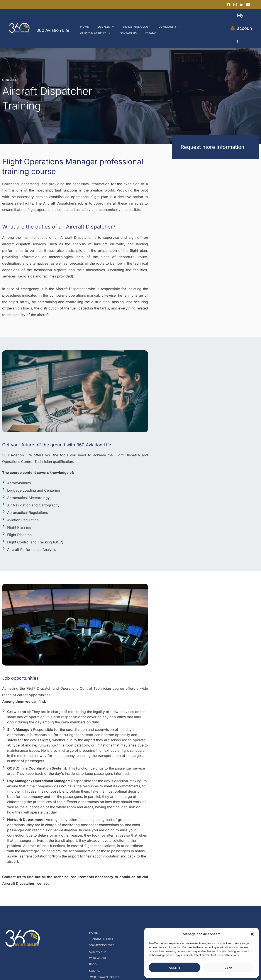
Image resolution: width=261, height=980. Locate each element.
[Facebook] (229, 5)
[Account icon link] (241, 22)
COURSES (10, 67)
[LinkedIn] (242, 5)
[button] (252, 934)
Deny (229, 968)
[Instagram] (235, 5)
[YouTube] (248, 5)
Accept (175, 968)
